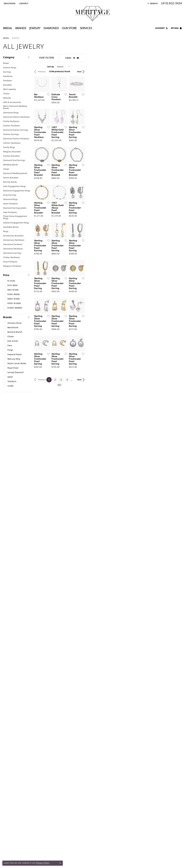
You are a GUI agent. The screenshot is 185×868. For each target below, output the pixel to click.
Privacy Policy (42, 863)
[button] (9, 3)
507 (121, 567)
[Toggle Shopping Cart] (176, 29)
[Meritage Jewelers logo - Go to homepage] (92, 14)
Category (9, 57)
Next (177, 72)
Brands (21, 28)
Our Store (69, 28)
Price (6, 275)
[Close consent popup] (60, 863)
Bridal (8, 28)
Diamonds (51, 28)
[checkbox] (9, 281)
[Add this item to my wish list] (80, 127)
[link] (23, 3)
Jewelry (35, 28)
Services (86, 28)
